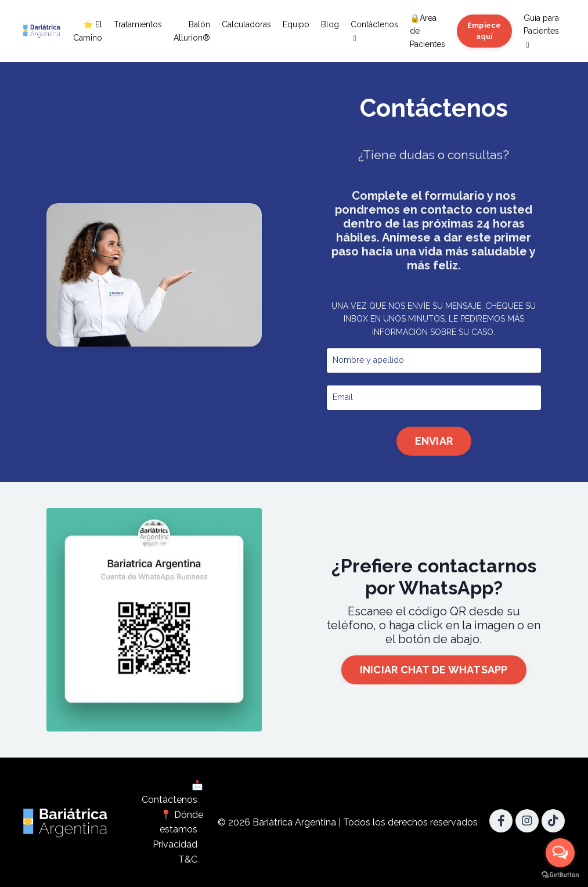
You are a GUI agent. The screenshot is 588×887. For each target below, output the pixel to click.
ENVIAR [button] (434, 441)
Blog (330, 24)
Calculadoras (246, 24)
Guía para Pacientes (541, 31)
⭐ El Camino (88, 31)
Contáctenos (374, 31)
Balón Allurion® (192, 31)
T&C (188, 859)
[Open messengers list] (560, 853)
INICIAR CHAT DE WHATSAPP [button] (434, 670)
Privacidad (175, 844)
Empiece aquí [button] (484, 31)
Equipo (296, 24)
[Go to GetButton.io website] (560, 875)
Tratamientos (138, 24)
